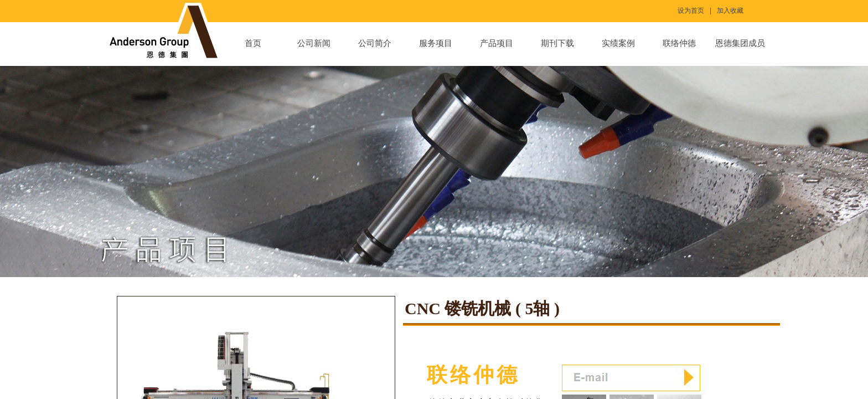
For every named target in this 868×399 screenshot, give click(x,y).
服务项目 (436, 43)
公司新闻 (314, 43)
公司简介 (375, 43)
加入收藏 (730, 11)
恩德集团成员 (740, 43)
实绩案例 (618, 43)
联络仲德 (679, 43)
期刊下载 (557, 43)
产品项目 (497, 43)
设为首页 (691, 11)
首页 (253, 43)
